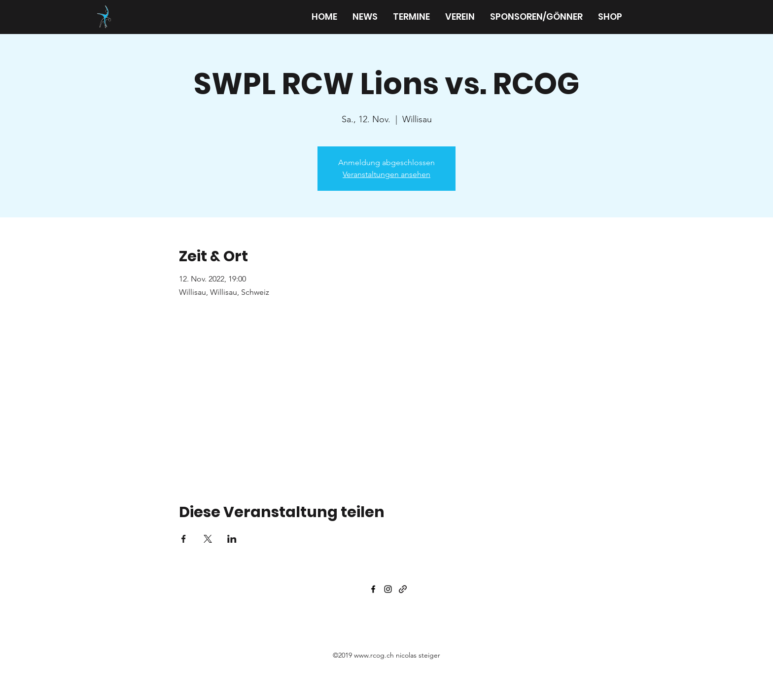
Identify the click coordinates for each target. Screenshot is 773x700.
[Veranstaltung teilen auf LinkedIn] (232, 539)
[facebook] (373, 589)
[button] (460, 17)
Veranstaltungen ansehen (386, 174)
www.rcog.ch (374, 655)
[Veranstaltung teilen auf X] (208, 539)
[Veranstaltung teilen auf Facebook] (184, 539)
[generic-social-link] (403, 589)
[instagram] (388, 589)
